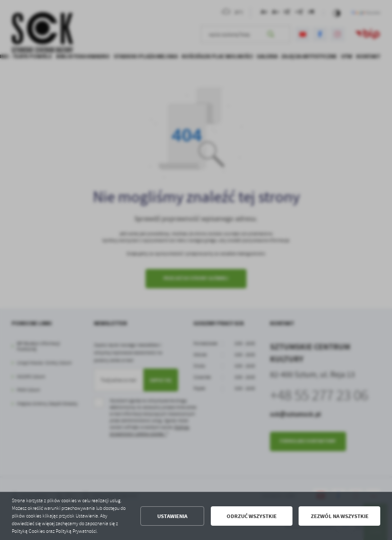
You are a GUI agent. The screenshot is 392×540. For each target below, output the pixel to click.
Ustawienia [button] (172, 516)
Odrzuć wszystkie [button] (252, 516)
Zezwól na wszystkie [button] (340, 516)
